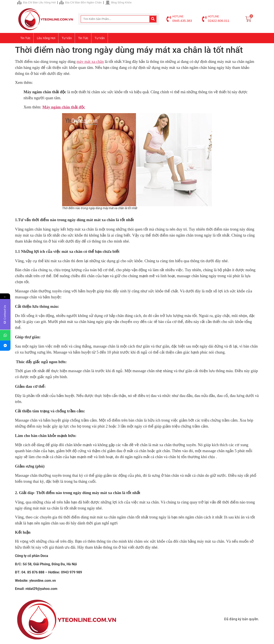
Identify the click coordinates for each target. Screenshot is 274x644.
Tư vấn (67, 38)
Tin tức (25, 38)
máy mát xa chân (90, 61)
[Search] (153, 19)
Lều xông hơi (46, 38)
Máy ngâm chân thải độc (64, 107)
